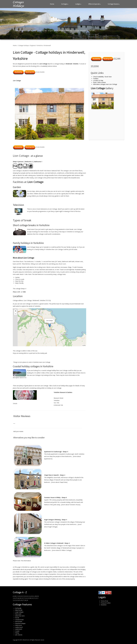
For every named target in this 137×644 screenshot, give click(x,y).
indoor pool (19, 625)
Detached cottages (20, 623)
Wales (55, 572)
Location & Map (98, 80)
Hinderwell (47, 45)
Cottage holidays (24, 45)
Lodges (78, 4)
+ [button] (16, 311)
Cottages (65, 4)
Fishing (17, 633)
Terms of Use (104, 601)
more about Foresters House (71, 505)
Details (15, 403)
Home (52, 4)
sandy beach (19, 629)
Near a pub (18, 614)
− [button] (15, 314)
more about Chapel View (59, 482)
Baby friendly (19, 610)
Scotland (60, 572)
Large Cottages (19, 612)
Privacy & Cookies (106, 603)
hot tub (17, 618)
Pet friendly (18, 608)
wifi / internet (19, 635)
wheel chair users (20, 616)
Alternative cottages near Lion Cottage (105, 84)
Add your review (18, 431)
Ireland (67, 572)
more (42, 640)
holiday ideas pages (67, 386)
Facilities (96, 79)
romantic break (19, 620)
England (33, 45)
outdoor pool (19, 627)
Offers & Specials (95, 4)
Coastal (17, 631)
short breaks (19, 622)
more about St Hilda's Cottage (62, 550)
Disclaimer (104, 605)
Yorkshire (40, 45)
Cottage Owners (114, 4)
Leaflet (84, 345)
